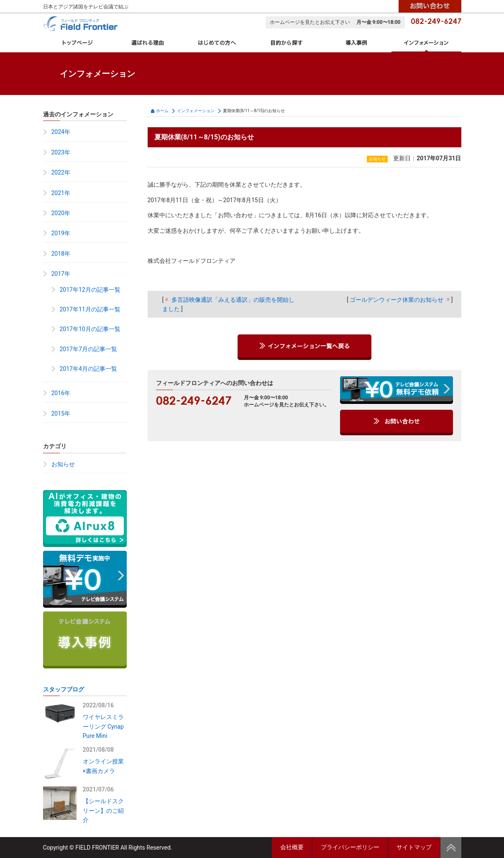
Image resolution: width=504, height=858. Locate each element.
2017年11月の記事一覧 (90, 309)
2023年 (61, 152)
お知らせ (63, 464)
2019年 (61, 233)
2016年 (61, 393)
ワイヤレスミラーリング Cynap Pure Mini (103, 726)
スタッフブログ (64, 689)
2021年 (61, 193)
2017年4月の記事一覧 (88, 369)
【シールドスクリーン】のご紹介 (103, 810)
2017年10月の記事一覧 (90, 329)
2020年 (61, 213)
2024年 (61, 132)
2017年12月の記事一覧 (90, 290)
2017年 (61, 274)
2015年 (61, 414)
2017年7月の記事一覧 (88, 349)
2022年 (61, 172)
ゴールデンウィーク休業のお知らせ (397, 300)
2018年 (61, 254)
